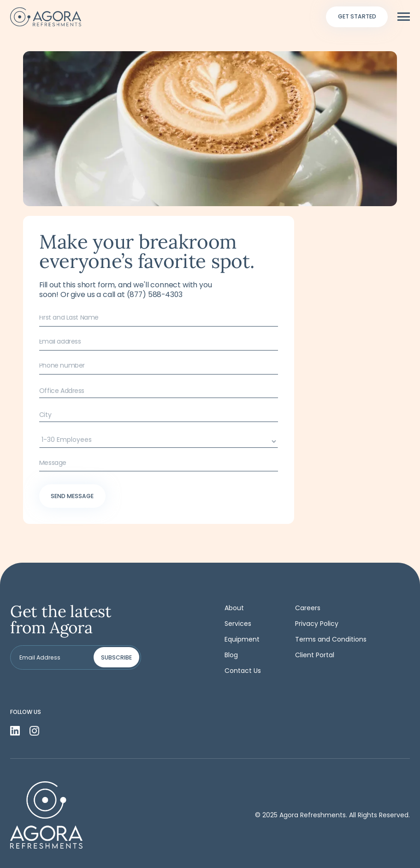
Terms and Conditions (331, 639)
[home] (46, 17)
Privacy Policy (317, 624)
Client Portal (315, 655)
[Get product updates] (53, 657)
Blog (231, 655)
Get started (357, 16)
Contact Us (243, 671)
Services (238, 624)
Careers (308, 608)
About (234, 608)
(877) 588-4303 (155, 294)
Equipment (242, 639)
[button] (404, 17)
